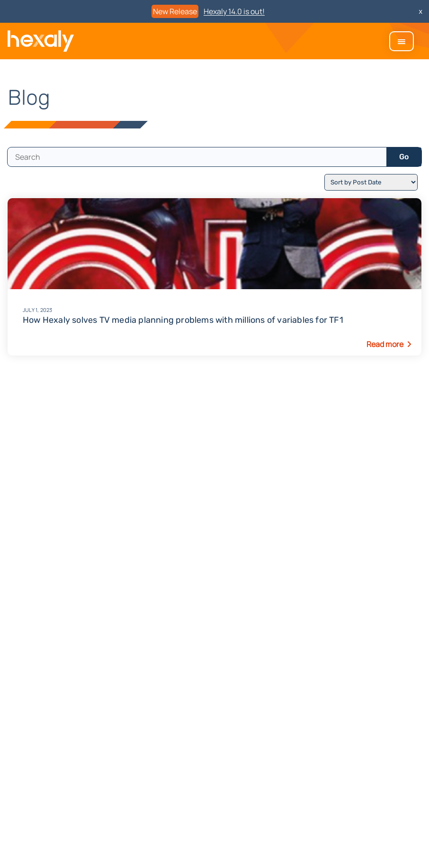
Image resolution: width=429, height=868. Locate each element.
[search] (197, 157)
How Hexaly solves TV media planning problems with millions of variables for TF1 (214, 315)
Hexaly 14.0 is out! (234, 11)
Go (404, 157)
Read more (385, 344)
